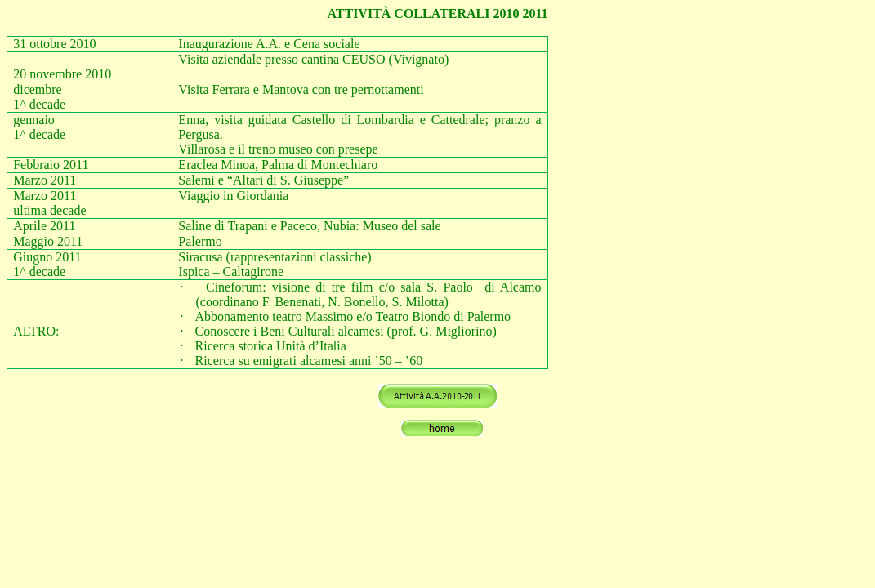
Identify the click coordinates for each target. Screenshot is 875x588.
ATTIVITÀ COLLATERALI (408, 13)
